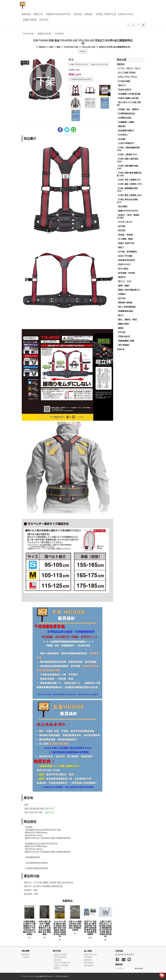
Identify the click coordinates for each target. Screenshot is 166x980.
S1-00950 (59, 34)
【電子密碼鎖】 (124, 345)
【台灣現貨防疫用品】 (126, 114)
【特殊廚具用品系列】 (126, 260)
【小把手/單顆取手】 (126, 143)
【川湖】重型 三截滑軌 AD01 (129, 195)
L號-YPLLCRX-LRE (99, 64)
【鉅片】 (121, 315)
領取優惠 (139, 968)
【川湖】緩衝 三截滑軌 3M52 (129, 184)
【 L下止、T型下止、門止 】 (129, 68)
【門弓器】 (122, 332)
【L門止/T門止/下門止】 (127, 77)
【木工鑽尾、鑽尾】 (125, 239)
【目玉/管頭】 (123, 269)
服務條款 (88, 960)
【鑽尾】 (121, 328)
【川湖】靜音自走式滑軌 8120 (127, 201)
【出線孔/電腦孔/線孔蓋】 (128, 98)
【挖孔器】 (122, 230)
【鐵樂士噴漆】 (30, 20)
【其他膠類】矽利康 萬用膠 (129, 94)
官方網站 (26, 957)
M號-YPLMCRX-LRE (79, 64)
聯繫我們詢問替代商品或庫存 (81, 79)
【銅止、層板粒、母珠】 (127, 319)
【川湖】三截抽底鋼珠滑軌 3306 (128, 149)
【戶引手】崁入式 (125, 222)
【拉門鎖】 (122, 226)
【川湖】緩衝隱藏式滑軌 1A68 (127, 190)
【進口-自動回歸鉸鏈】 (127, 307)
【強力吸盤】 (123, 206)
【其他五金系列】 (125, 90)
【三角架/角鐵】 (124, 81)
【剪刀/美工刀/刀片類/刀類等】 (129, 104)
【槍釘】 (121, 247)
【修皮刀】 (38, 14)
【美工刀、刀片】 (125, 281)
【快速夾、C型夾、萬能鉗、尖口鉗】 (129, 216)
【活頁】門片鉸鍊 (125, 256)
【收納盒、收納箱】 (83, 14)
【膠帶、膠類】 (124, 286)
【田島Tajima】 (126, 14)
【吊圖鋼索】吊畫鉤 (125, 122)
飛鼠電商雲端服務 (61, 976)
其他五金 (44, 20)
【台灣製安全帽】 (125, 118)
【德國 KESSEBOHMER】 (58, 14)
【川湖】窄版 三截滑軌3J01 (129, 180)
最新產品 (26, 14)
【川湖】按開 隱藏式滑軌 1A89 (128, 167)
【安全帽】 (122, 139)
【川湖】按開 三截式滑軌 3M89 (128, 160)
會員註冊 (88, 954)
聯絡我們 (26, 954)
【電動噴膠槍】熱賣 (125, 341)
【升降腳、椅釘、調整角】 (128, 109)
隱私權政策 (89, 963)
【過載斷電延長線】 (125, 311)
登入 (95, 954)
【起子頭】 (122, 298)
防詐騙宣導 (89, 965)
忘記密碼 (88, 957)
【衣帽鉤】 (122, 294)
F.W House (28, 34)
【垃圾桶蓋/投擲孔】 (126, 131)
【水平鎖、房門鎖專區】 (127, 252)
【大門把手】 (123, 135)
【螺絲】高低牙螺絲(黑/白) (128, 290)
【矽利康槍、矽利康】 (126, 273)
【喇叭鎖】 (122, 126)
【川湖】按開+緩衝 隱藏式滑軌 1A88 (129, 174)
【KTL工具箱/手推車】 (127, 73)
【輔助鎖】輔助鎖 (125, 302)
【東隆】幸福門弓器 (105, 14)
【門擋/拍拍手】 (124, 336)
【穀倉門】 (122, 277)
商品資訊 (83, 51)
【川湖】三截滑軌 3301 (127, 154)
